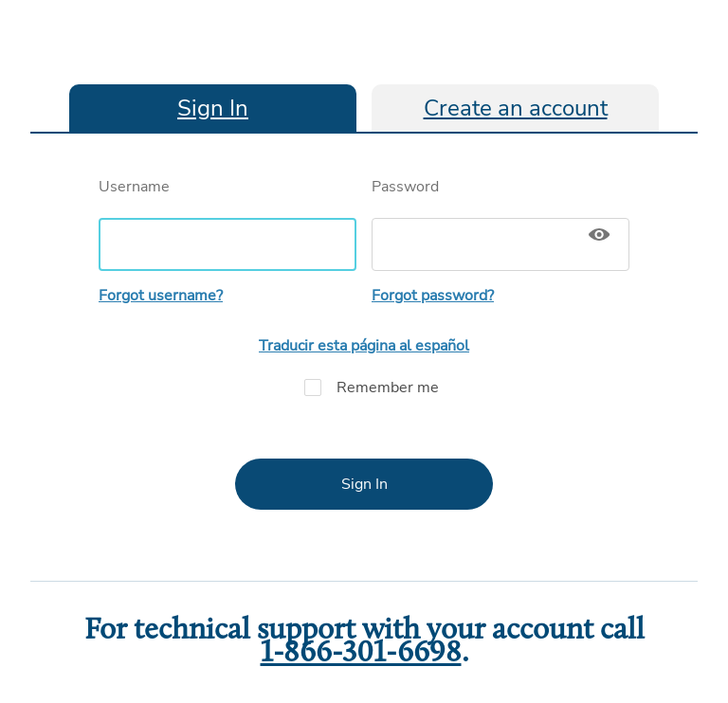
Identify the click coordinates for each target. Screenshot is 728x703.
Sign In (213, 108)
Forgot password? (433, 296)
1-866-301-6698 (361, 654)
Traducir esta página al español (364, 346)
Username (227, 224)
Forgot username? (161, 296)
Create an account (516, 108)
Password (500, 224)
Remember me (364, 388)
